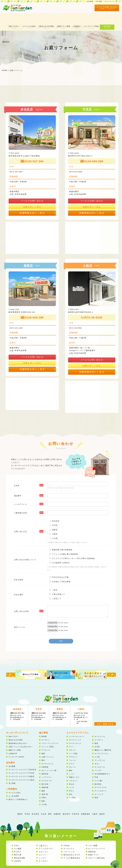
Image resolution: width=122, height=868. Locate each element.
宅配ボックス (74, 767)
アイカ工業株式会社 (72, 848)
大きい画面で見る (105, 714)
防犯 (43, 791)
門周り (44, 788)
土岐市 (95, 804)
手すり (72, 781)
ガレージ (72, 757)
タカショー (43, 842)
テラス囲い (99, 771)
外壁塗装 (45, 757)
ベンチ (72, 777)
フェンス (72, 750)
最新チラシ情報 (65, 16)
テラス (72, 754)
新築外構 (45, 777)
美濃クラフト (94, 845)
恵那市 (20, 804)
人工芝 (97, 747)
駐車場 (44, 727)
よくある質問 (14, 786)
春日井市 (66, 804)
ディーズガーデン (46, 839)
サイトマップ (109, 1)
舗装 (43, 781)
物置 (43, 743)
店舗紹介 (79, 16)
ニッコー (42, 848)
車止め (72, 774)
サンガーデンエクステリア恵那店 (22, 767)
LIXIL (16, 836)
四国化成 (92, 842)
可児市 (27, 804)
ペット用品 (73, 743)
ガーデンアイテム (101, 743)
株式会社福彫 (20, 848)
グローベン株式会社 (97, 848)
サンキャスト (69, 839)
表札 (71, 784)
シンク (72, 764)
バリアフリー (47, 767)
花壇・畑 (45, 784)
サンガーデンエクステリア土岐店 (22, 770)
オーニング (99, 784)
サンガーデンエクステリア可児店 (22, 763)
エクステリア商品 (94, 16)
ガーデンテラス (101, 777)
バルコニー (73, 771)
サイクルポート (101, 781)
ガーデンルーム (48, 754)
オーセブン (43, 851)
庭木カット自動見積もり (18, 789)
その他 (44, 794)
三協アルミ (43, 836)
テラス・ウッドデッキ (50, 733)
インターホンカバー (77, 727)
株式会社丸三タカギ (72, 845)
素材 (71, 761)
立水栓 (97, 737)
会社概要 (88, 1)
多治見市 (35, 804)
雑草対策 (45, 764)
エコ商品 (72, 788)
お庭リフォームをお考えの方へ (21, 737)
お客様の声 (13, 743)
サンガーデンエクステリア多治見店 (22, 760)
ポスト (97, 754)
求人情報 (98, 1)
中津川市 (75, 804)
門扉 (96, 767)
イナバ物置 (93, 836)
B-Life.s (18, 842)
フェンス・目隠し (48, 737)
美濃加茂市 (86, 804)
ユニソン (42, 845)
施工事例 (110, 16)
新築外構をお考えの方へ (18, 733)
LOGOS (17, 851)
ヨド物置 (18, 839)
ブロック (72, 740)
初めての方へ (12, 16)
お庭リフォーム (48, 747)
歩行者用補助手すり (102, 764)
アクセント (73, 747)
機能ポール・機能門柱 (103, 740)
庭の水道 (45, 774)
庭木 (43, 750)
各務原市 (57, 804)
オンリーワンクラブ (97, 839)
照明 (96, 788)
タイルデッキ (47, 771)
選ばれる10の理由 (46, 16)
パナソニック (69, 842)
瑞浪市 (102, 804)
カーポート (46, 730)
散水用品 (98, 774)
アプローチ (46, 740)
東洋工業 (18, 845)
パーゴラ (98, 761)
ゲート (72, 737)
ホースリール (100, 727)
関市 (50, 804)
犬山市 (44, 804)
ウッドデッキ (100, 750)
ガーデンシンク (75, 730)
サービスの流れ (28, 16)
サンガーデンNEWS (16, 747)
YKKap (66, 836)
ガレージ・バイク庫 (49, 761)
